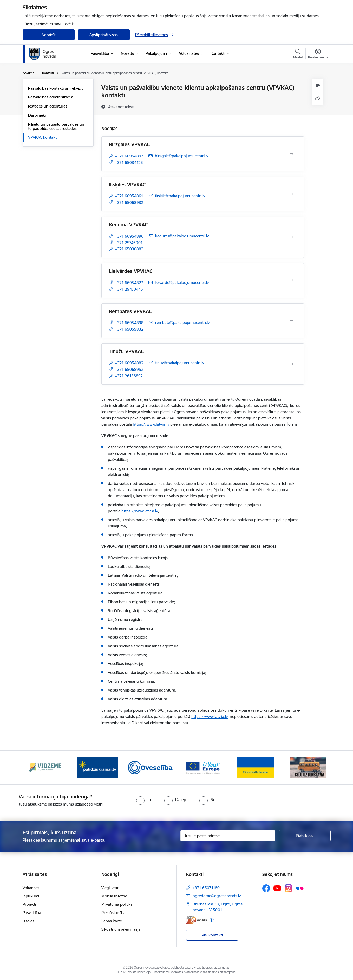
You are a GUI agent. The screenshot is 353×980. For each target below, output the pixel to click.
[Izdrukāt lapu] (318, 86)
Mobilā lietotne (114, 896)
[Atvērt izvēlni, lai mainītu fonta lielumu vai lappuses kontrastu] (318, 55)
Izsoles (28, 921)
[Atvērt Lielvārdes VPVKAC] (291, 280)
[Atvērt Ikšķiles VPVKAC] (291, 194)
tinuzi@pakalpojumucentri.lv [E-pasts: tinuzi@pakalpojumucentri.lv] (180, 363)
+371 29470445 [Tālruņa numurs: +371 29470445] (129, 289)
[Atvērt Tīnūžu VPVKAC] (291, 364)
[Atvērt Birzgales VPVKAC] (291, 154)
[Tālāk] (319, 768)
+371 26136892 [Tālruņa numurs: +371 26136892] (129, 376)
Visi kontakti (212, 935)
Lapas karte (112, 921)
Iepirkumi (31, 896)
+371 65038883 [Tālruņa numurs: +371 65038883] (129, 249)
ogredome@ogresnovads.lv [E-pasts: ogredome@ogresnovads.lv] (217, 896)
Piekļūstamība (113, 913)
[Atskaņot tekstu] (122, 107)
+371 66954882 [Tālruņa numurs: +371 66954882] (129, 363)
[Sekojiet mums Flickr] (300, 888)
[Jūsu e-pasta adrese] (228, 836)
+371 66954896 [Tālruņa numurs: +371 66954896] (129, 236)
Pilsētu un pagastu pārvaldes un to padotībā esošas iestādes (56, 126)
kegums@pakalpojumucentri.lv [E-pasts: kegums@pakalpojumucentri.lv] (182, 236)
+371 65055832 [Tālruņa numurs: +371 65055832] (129, 329)
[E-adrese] (197, 920)
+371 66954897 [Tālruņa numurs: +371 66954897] (129, 156)
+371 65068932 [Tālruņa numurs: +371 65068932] (129, 202)
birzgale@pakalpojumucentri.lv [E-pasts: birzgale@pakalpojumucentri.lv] (182, 156)
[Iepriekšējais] (35, 768)
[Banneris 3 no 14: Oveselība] (150, 767)
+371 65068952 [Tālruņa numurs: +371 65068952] (129, 369)
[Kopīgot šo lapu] (318, 99)
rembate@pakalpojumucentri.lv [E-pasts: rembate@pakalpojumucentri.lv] (182, 322)
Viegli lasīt (110, 888)
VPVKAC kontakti (43, 137)
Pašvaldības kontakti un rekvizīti (56, 88)
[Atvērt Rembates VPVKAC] (291, 321)
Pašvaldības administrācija (51, 97)
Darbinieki (37, 115)
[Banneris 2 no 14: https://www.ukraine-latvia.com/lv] (97, 767)
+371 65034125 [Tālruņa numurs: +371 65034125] (129, 162)
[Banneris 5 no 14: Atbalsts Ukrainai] (256, 767)
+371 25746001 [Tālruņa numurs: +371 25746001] (129, 243)
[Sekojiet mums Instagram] (289, 888)
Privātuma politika (117, 904)
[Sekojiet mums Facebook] (266, 888)
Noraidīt (48, 35)
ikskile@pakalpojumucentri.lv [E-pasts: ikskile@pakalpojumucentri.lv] (180, 196)
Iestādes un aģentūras (48, 106)
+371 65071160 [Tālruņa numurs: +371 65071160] (206, 888)
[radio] (143, 800)
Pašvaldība (32, 913)
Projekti (29, 904)
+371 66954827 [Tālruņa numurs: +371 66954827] (129, 283)
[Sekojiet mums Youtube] (277, 888)
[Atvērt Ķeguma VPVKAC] (291, 237)
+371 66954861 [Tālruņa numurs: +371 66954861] (129, 196)
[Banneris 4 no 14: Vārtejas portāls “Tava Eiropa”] (203, 767)
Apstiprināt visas (104, 35)
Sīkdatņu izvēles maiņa (121, 929)
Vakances (31, 888)
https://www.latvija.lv (151, 424)
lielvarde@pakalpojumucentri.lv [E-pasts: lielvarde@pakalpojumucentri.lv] (182, 282)
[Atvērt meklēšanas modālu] (298, 55)
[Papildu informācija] (211, 920)
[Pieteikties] (305, 836)
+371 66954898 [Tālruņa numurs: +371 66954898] (129, 323)
